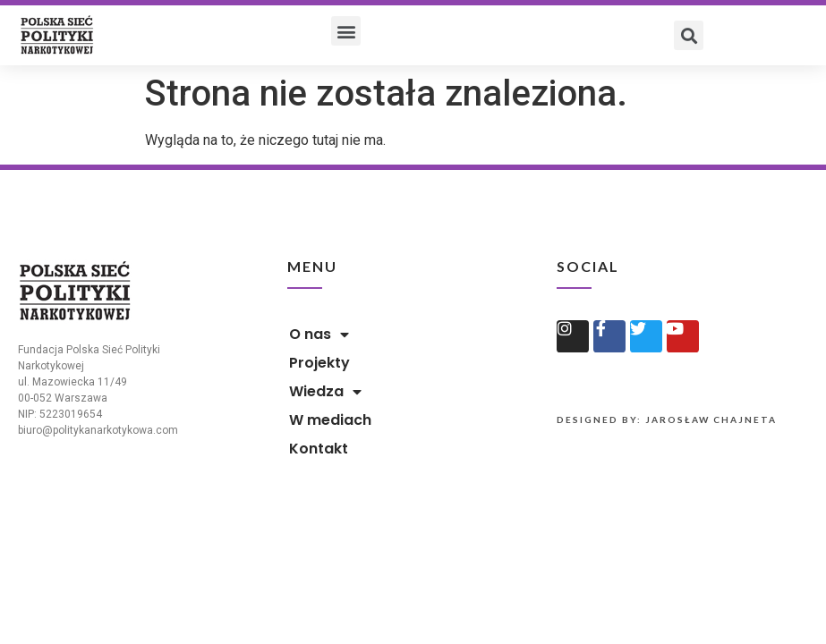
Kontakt (319, 449)
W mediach (330, 420)
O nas (319, 335)
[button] (346, 31)
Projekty (319, 363)
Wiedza (325, 392)
